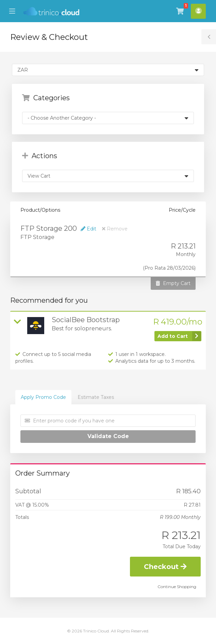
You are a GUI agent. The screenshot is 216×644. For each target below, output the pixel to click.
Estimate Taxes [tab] (96, 397)
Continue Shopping (177, 587)
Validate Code (108, 436)
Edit (88, 229)
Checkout (165, 567)
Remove (115, 229)
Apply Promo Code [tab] (43, 397)
